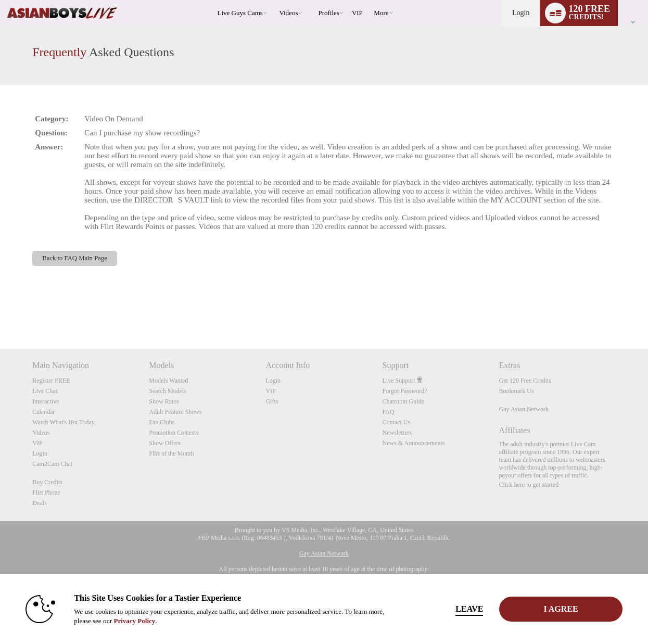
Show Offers (165, 443)
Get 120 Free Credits (525, 381)
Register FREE (51, 381)
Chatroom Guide (403, 401)
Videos (288, 13)
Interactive (46, 401)
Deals (39, 503)
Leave (469, 609)
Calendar (43, 412)
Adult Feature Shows (175, 412)
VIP (357, 13)
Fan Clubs (162, 422)
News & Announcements (413, 443)
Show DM (0, 310)
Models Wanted (168, 381)
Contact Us (396, 422)
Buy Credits (47, 482)
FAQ (388, 412)
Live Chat (45, 391)
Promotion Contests (174, 433)
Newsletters (397, 433)
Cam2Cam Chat (52, 464)
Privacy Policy (134, 621)
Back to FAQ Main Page (75, 258)
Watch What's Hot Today (63, 422)
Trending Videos (275, 0)
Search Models (168, 391)
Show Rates (164, 401)
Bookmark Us (517, 391)
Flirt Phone (46, 493)
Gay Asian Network (524, 409)
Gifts (272, 401)
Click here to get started (529, 485)
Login (521, 13)
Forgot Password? (404, 391)
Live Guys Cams (240, 13)
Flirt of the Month (171, 453)
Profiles (328, 13)
